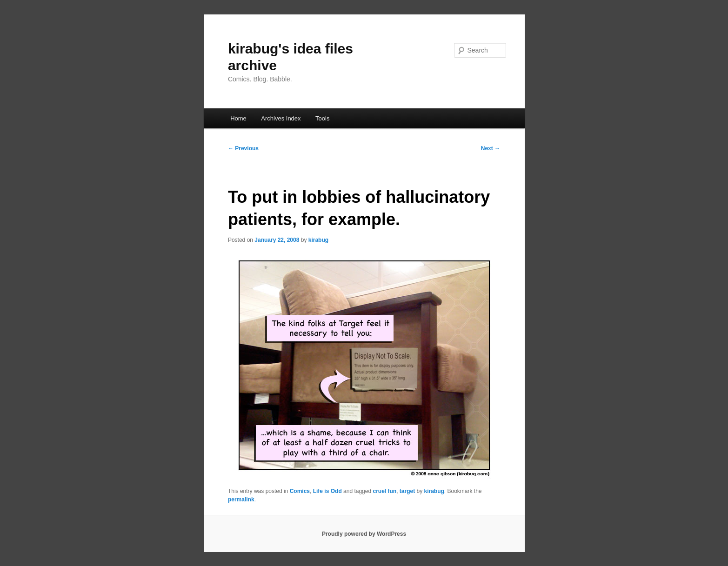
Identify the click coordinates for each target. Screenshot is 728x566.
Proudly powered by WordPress (364, 534)
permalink (241, 499)
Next (491, 148)
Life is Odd (327, 491)
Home (238, 118)
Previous (243, 148)
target (407, 491)
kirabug (318, 240)
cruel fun (384, 491)
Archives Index (281, 118)
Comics (300, 491)
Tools (322, 118)
